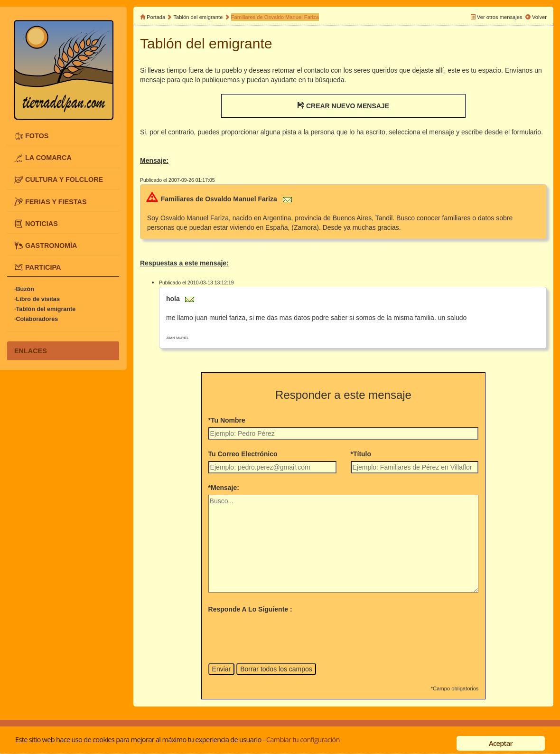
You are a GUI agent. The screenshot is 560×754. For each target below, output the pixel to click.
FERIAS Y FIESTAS (56, 201)
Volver (539, 17)
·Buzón (24, 289)
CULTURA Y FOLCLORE (64, 179)
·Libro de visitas (37, 299)
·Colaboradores (36, 319)
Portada (156, 17)
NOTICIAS (42, 223)
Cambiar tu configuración (303, 739)
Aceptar (501, 743)
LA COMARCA (48, 158)
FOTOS (37, 136)
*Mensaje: (224, 488)
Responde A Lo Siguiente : (250, 609)
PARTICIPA (43, 267)
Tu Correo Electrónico (243, 454)
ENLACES (31, 350)
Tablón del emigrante (198, 17)
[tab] (63, 136)
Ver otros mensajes (500, 17)
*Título (361, 454)
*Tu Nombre (227, 420)
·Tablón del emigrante (45, 309)
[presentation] (280, 635)
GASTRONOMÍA (51, 245)
